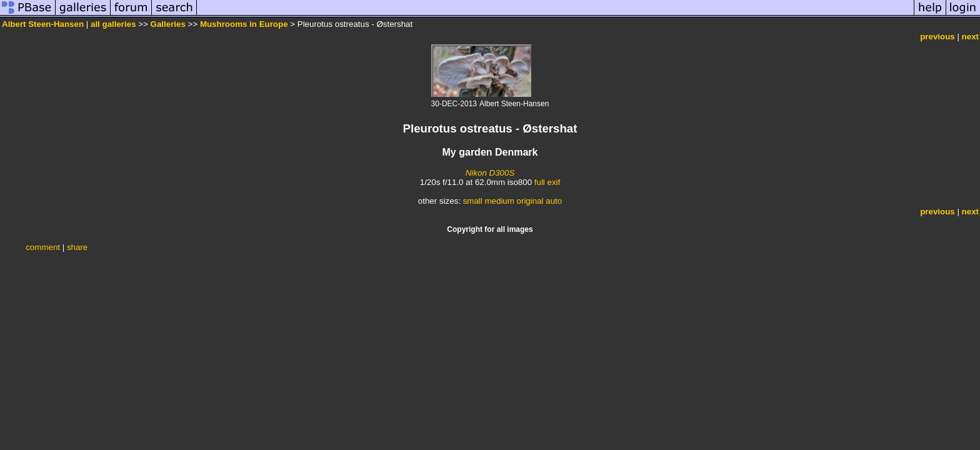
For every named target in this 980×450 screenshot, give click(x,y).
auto (554, 201)
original (530, 201)
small (473, 201)
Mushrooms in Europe (244, 24)
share (77, 247)
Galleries (168, 24)
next (970, 37)
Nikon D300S (490, 173)
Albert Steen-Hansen (43, 24)
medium (499, 201)
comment (43, 247)
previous (937, 37)
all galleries (113, 24)
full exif (547, 182)
